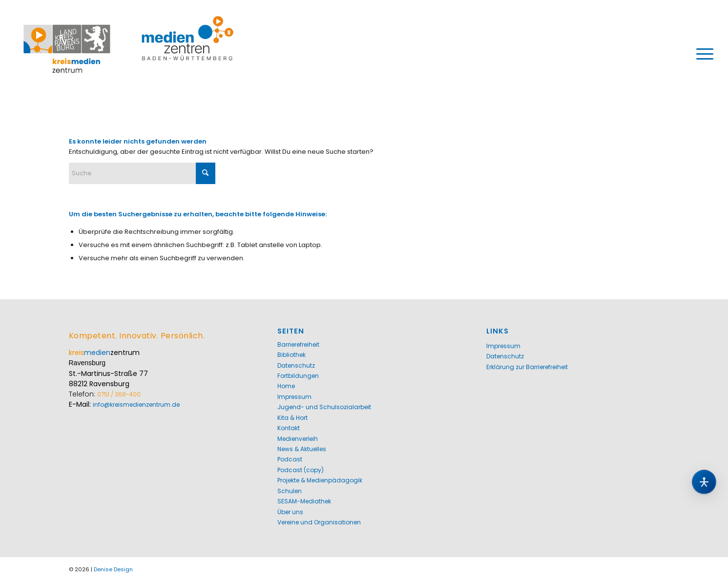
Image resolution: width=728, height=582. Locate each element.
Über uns (290, 512)
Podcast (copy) (301, 470)
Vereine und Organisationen (319, 522)
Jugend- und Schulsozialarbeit (324, 407)
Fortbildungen (298, 376)
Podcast (290, 459)
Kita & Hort (292, 418)
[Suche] (142, 173)
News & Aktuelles (302, 449)
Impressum (294, 397)
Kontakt (289, 428)
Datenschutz (296, 365)
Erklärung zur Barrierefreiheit (527, 367)
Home (286, 386)
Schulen (290, 491)
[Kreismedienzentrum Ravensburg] (129, 54)
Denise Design (113, 569)
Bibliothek (291, 355)
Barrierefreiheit (298, 344)
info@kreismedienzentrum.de (136, 405)
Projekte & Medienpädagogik (320, 480)
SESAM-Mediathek (304, 501)
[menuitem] (702, 54)
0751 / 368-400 (119, 394)
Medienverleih (298, 439)
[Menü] (702, 54)
